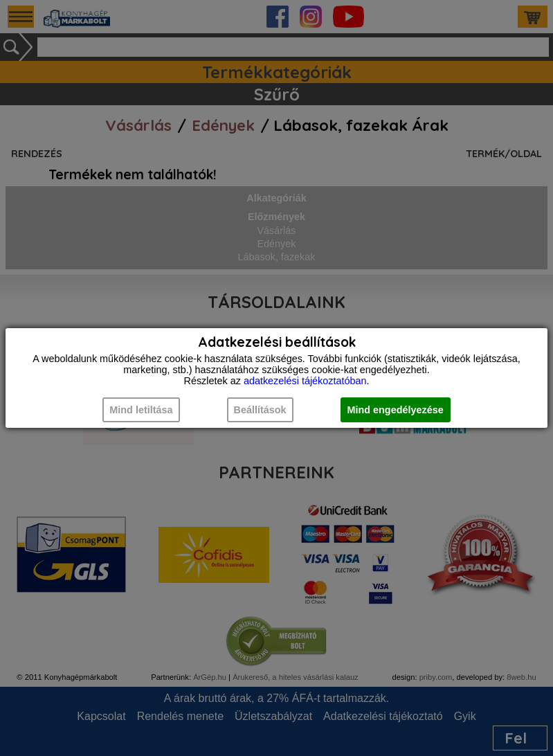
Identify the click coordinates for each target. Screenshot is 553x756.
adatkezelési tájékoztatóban (305, 381)
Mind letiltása (141, 410)
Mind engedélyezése (396, 410)
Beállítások (260, 410)
